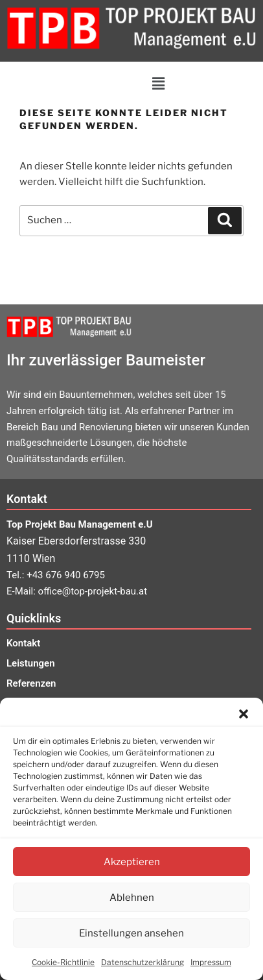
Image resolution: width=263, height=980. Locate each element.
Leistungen (31, 663)
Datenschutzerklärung (143, 962)
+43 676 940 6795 (66, 575)
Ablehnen (132, 898)
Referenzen (31, 683)
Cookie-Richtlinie (63, 962)
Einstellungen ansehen (131, 933)
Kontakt (23, 643)
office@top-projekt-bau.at (93, 591)
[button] (244, 714)
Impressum (211, 962)
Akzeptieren (132, 862)
